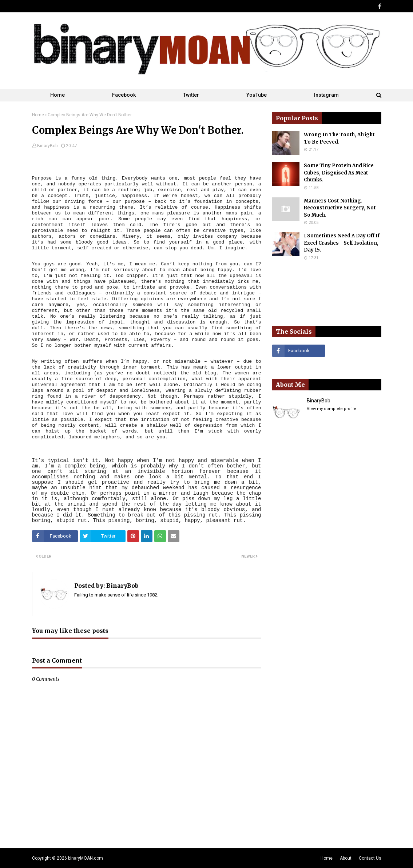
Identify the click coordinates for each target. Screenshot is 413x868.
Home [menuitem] (57, 95)
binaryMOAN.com (86, 858)
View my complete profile (331, 409)
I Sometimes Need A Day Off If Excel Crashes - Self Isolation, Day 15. (342, 243)
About (346, 858)
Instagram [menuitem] (326, 95)
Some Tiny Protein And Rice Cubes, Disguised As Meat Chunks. (339, 173)
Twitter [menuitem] (191, 95)
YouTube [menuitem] (257, 95)
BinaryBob (47, 146)
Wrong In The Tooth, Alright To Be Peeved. (339, 138)
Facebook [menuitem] (124, 95)
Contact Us (370, 858)
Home (38, 115)
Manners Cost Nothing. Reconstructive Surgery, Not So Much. (340, 208)
